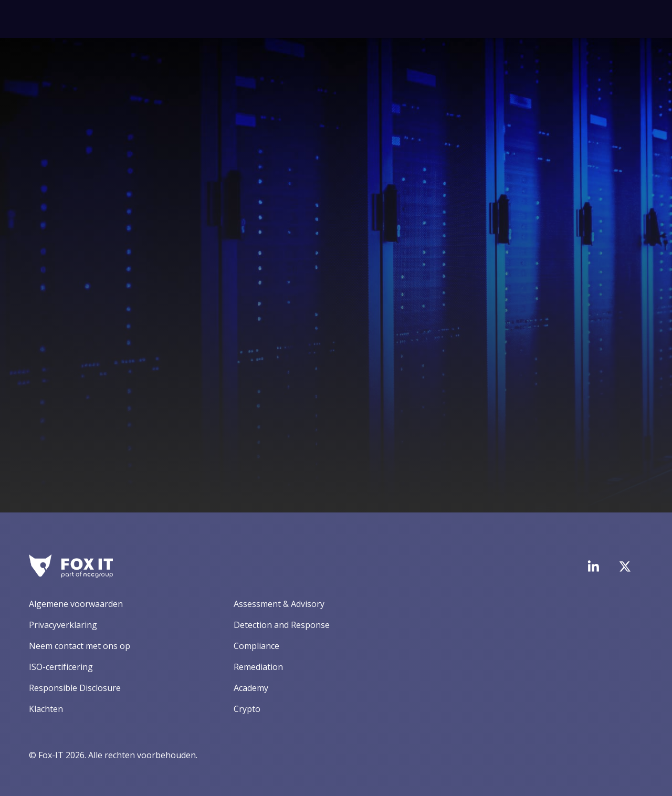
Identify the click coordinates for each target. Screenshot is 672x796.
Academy (251, 688)
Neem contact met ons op (80, 646)
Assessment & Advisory (279, 604)
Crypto (247, 709)
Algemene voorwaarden (76, 604)
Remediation (258, 667)
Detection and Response (282, 625)
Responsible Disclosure (75, 688)
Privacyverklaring (63, 625)
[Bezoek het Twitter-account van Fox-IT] (625, 567)
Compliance (256, 646)
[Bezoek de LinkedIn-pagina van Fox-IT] (593, 566)
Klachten (46, 709)
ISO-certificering (61, 667)
